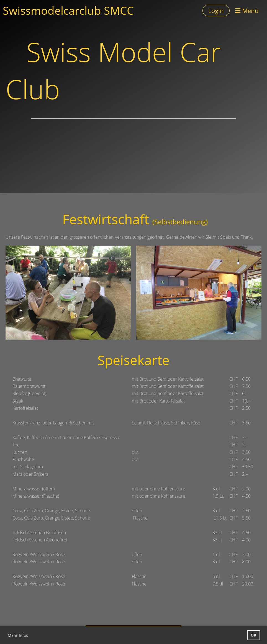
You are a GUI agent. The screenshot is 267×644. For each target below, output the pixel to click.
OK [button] (253, 635)
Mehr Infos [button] (18, 635)
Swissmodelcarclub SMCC (68, 10)
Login (216, 11)
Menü (247, 11)
